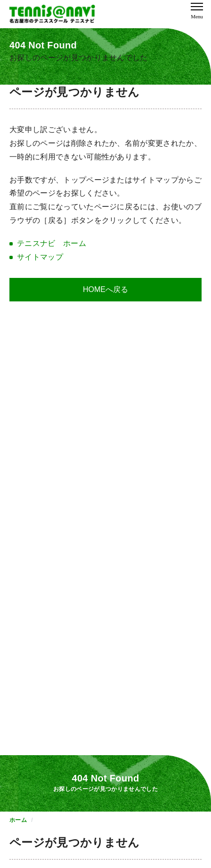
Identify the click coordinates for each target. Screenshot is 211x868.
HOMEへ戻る (105, 289)
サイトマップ (40, 257)
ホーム (18, 820)
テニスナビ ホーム (52, 243)
